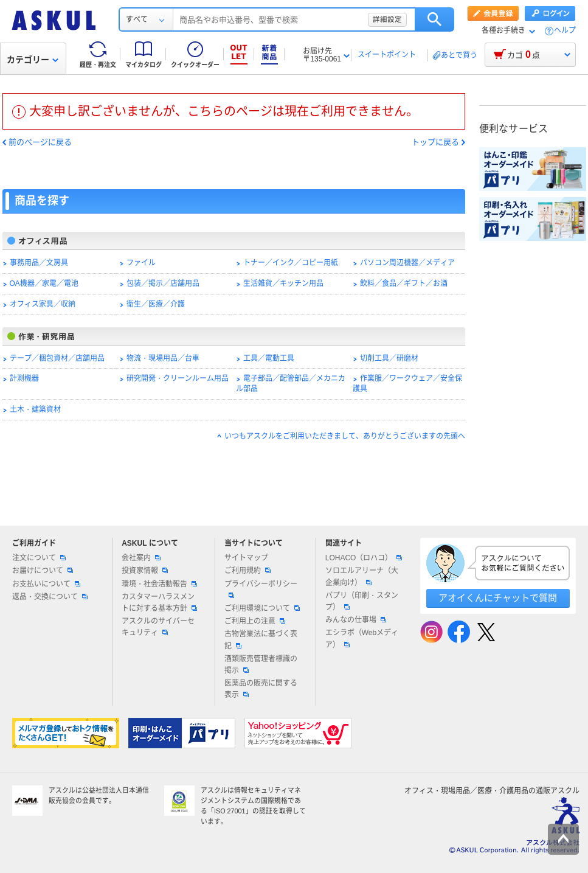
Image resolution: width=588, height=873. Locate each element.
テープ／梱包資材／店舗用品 (57, 358)
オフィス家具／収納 (43, 304)
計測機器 (24, 378)
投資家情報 (145, 571)
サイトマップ (246, 558)
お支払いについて (46, 584)
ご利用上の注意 (255, 621)
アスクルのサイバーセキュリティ (158, 627)
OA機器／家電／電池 (44, 283)
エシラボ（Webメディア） (362, 638)
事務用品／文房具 (39, 263)
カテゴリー (33, 60)
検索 (434, 19)
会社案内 (141, 558)
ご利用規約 (247, 571)
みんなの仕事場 (356, 620)
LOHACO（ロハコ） (364, 558)
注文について (39, 558)
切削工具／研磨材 (389, 358)
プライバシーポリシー (261, 589)
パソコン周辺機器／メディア (407, 263)
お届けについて (43, 571)
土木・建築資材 (35, 409)
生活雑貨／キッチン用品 (283, 283)
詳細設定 (387, 19)
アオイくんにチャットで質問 (498, 598)
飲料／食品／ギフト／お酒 (404, 283)
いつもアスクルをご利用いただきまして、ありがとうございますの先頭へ (345, 436)
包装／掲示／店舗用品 (163, 283)
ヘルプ (565, 31)
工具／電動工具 (269, 358)
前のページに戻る (40, 142)
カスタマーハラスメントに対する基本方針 (159, 603)
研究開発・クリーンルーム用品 (178, 378)
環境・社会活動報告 (159, 584)
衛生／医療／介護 (156, 304)
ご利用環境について (262, 608)
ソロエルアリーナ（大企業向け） (362, 576)
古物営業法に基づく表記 (261, 640)
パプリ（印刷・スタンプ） (362, 601)
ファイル (141, 263)
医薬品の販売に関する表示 (261, 689)
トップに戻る (435, 142)
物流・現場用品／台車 (163, 358)
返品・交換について (50, 597)
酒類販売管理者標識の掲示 (261, 665)
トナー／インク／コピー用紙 (291, 263)
